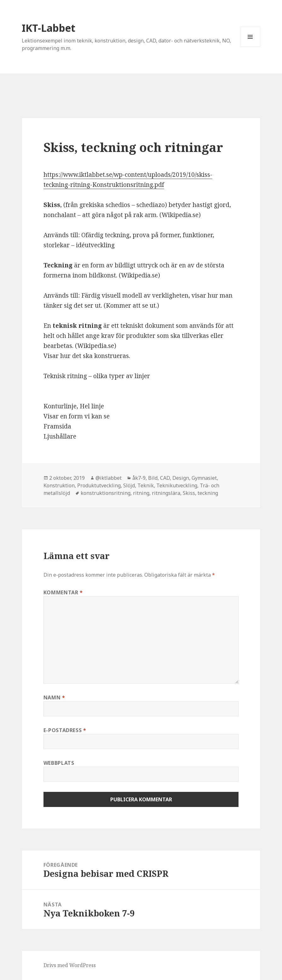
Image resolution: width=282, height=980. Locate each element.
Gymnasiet (204, 478)
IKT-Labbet (49, 28)
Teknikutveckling (177, 485)
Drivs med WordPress (70, 965)
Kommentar (63, 592)
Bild (153, 478)
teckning (208, 493)
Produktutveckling (99, 485)
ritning (141, 493)
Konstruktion (59, 485)
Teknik (146, 485)
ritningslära (166, 493)
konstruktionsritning (106, 493)
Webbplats (59, 763)
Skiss (189, 493)
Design (181, 478)
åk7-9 (139, 478)
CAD (165, 478)
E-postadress (65, 730)
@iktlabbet (109, 478)
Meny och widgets (250, 47)
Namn (54, 697)
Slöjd (129, 485)
